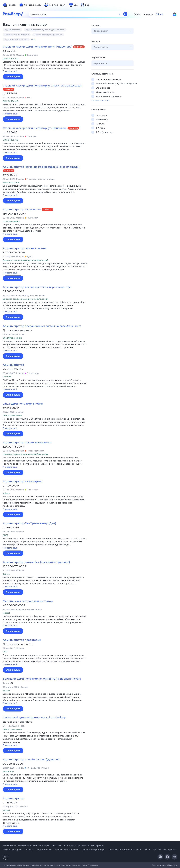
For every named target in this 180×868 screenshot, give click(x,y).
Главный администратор (17, 35)
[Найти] (125, 14)
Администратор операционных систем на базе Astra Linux (42, 326)
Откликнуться (13, 77)
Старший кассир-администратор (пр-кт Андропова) (37, 47)
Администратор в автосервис (23, 481)
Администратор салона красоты (25, 248)
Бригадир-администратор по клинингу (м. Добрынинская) (42, 679)
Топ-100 (157, 850)
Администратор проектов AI (22, 640)
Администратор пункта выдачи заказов (45, 30)
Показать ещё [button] (10, 71)
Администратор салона (16, 40)
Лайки (147, 850)
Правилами (93, 865)
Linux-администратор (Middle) (23, 404)
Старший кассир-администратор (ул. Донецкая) (35, 128)
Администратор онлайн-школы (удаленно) (32, 760)
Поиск (137, 14)
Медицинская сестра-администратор (28, 601)
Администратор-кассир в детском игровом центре (37, 287)
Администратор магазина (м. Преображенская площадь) (41, 167)
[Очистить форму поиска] (120, 14)
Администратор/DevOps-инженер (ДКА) (29, 523)
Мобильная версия (12, 850)
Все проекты (170, 850)
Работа (159, 14)
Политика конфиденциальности (124, 850)
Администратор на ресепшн (48, 35)
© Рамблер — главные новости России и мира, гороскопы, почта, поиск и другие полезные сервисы (53, 845)
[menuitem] (10, 5)
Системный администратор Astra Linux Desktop (34, 718)
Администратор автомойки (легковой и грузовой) (36, 562)
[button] (45, 67)
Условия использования (67, 850)
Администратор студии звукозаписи (27, 443)
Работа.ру (173, 865)
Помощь (29, 850)
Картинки (148, 14)
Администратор (13, 30)
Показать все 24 (100, 100)
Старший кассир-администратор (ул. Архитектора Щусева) (42, 86)
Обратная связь (44, 850)
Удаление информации (94, 850)
